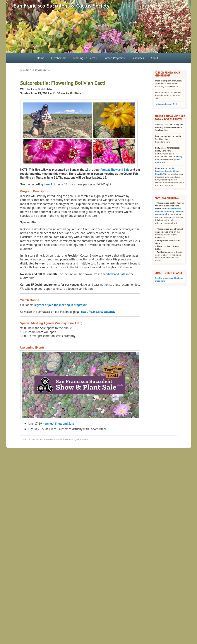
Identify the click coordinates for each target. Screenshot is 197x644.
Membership (59, 58)
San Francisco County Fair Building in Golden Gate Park (170, 211)
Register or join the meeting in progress (59, 305)
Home (41, 58)
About (155, 58)
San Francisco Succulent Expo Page (167, 171)
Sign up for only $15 (166, 104)
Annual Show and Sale (115, 170)
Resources (138, 58)
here (47, 184)
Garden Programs (114, 58)
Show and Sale (116, 274)
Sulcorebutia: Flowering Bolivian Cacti (63, 83)
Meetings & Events (85, 58)
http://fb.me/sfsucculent (97, 312)
